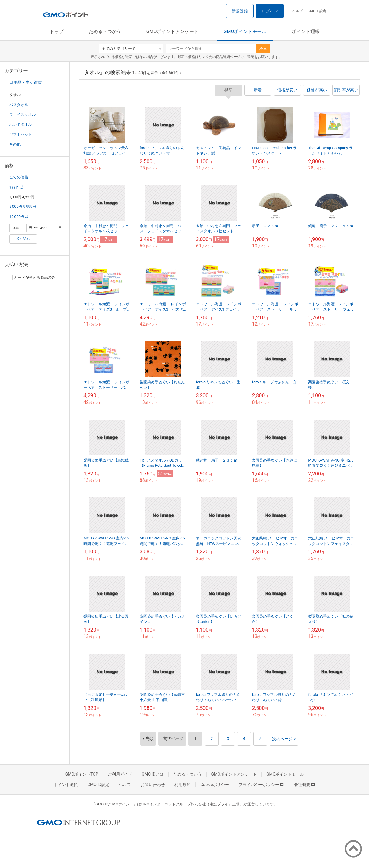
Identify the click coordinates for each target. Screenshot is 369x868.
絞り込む (23, 239)
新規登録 (240, 11)
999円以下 (18, 187)
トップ (57, 31)
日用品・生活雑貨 (26, 82)
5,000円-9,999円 (23, 206)
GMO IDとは (153, 774)
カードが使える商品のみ (31, 278)
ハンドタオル (21, 124)
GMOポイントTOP (82, 774)
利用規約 (183, 785)
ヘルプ (297, 11)
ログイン (270, 11)
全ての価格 (19, 177)
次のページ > (284, 739)
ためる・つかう (105, 31)
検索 (263, 49)
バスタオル (19, 105)
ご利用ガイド (120, 774)
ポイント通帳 (306, 31)
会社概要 (305, 785)
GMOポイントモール (245, 31)
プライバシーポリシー (261, 785)
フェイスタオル (22, 115)
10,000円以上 (21, 217)
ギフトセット (21, 135)
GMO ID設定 (317, 11)
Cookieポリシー (215, 785)
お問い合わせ (153, 785)
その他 (15, 144)
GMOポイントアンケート (172, 31)
